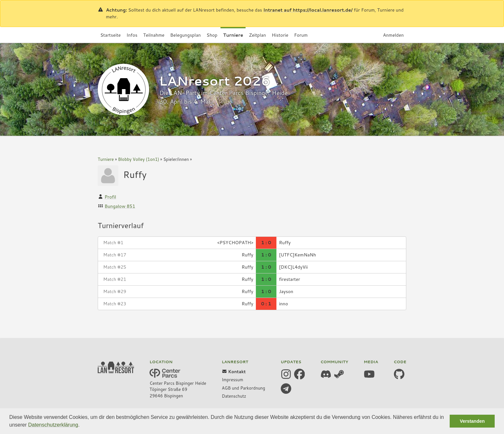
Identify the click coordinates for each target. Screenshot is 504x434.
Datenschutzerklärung (53, 425)
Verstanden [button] (472, 421)
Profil (110, 197)
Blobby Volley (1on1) (139, 159)
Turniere (106, 159)
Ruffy (135, 174)
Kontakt (234, 372)
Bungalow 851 (120, 206)
